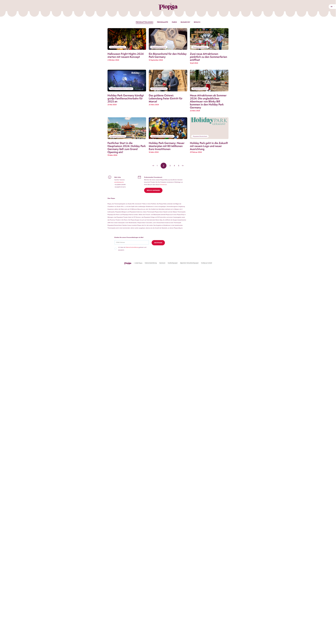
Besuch (197, 22)
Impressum (162, 263)
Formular (162, 185)
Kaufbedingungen (173, 263)
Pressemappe (163, 22)
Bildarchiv (185, 22)
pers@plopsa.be (119, 182)
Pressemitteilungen (144, 22)
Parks (174, 22)
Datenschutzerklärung (132, 247)
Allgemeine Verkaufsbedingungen (189, 263)
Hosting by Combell (207, 263)
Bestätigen (158, 243)
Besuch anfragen (153, 190)
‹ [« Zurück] (153, 166)
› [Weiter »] (183, 166)
